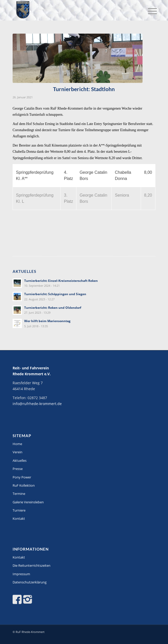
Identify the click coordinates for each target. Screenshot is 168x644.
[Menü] (148, 11)
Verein (17, 452)
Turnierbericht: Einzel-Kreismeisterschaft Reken (61, 281)
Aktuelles (20, 460)
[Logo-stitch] (70, 10)
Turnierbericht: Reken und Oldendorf (53, 307)
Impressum (21, 574)
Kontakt (19, 518)
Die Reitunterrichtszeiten (32, 565)
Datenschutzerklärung (30, 582)
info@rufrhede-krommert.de (37, 404)
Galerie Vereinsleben (28, 502)
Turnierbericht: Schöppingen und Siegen (55, 294)
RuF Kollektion (24, 485)
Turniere (19, 510)
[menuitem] (148, 11)
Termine (19, 494)
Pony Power (22, 477)
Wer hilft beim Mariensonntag (47, 321)
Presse (18, 469)
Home (17, 444)
